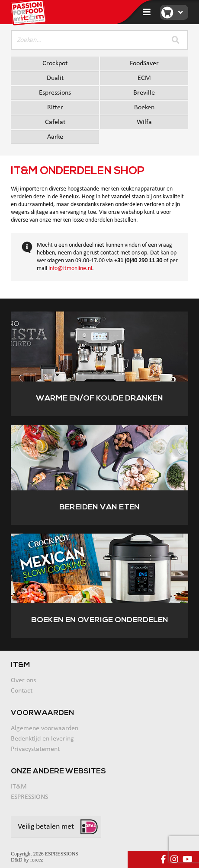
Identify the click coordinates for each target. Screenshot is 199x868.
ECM (144, 78)
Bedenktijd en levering (42, 739)
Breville (144, 93)
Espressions (55, 93)
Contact (22, 691)
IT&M (19, 787)
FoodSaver (144, 64)
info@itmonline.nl (70, 269)
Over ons (23, 680)
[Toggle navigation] (147, 12)
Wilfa (144, 122)
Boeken (144, 108)
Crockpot (55, 64)
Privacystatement (35, 749)
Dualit (55, 78)
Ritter (55, 108)
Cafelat (55, 122)
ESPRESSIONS (29, 797)
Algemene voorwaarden (45, 728)
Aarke (55, 137)
